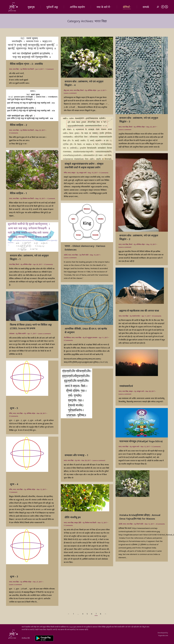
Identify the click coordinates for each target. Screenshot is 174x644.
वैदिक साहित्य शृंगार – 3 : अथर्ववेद (26, 64)
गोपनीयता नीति (26, 638)
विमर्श (82, 90)
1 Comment (49, 69)
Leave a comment (70, 93)
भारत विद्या (16, 69)
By (27, 69)
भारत (11, 69)
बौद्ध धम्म (66, 90)
